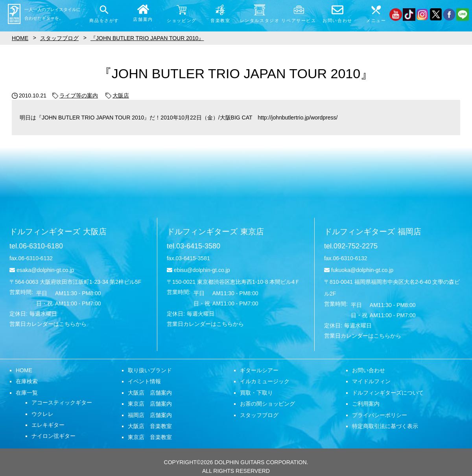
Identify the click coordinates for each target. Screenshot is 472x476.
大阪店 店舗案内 (150, 393)
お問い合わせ (369, 370)
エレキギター (48, 425)
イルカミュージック (265, 381)
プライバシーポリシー (380, 415)
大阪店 (117, 96)
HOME (24, 370)
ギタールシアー (259, 370)
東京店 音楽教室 (150, 437)
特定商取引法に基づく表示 (385, 426)
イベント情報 (144, 381)
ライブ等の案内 (75, 96)
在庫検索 (27, 381)
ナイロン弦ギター (53, 436)
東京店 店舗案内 (150, 404)
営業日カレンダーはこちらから (48, 324)
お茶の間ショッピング (267, 404)
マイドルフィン (371, 381)
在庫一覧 (27, 393)
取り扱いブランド (150, 370)
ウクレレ (42, 414)
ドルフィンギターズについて (388, 393)
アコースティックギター (62, 402)
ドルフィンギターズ (58, 232)
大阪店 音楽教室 (150, 426)
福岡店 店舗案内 (150, 415)
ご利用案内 (366, 404)
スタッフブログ (259, 415)
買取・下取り (256, 393)
